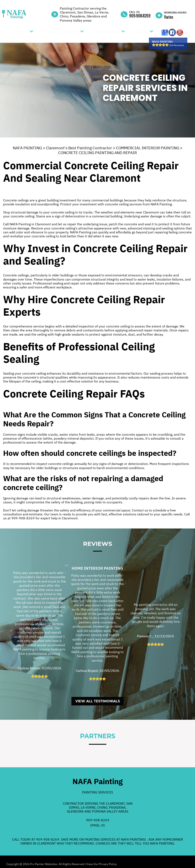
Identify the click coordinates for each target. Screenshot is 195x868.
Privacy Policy (108, 864)
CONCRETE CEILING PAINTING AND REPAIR (97, 153)
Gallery (142, 32)
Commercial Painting (61, 32)
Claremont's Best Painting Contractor (79, 148)
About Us (20, 32)
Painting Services (97, 792)
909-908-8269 (140, 16)
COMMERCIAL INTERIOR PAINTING (148, 148)
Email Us (98, 825)
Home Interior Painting (97, 587)
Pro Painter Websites (44, 864)
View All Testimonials (98, 720)
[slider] (160, 45)
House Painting (107, 32)
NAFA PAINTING (27, 148)
